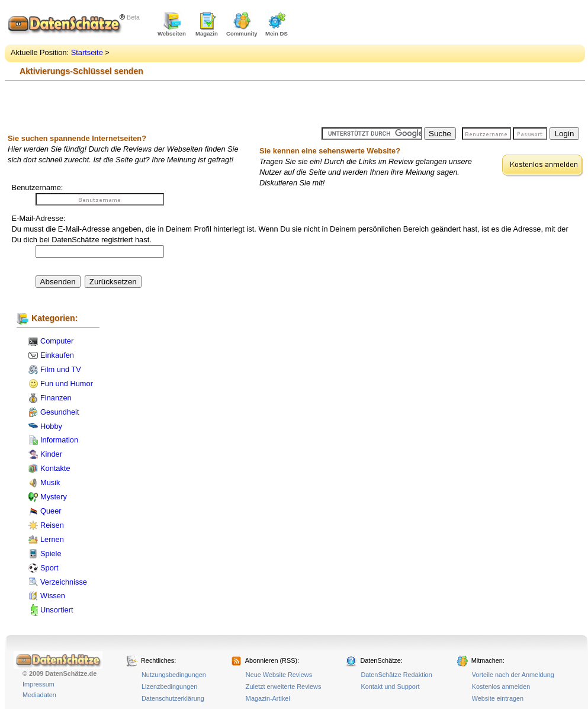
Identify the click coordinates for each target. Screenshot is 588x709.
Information (59, 440)
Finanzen (56, 398)
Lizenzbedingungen (169, 686)
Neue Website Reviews (279, 675)
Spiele (51, 554)
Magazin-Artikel (268, 698)
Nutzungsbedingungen (174, 675)
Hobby (51, 426)
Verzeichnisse (64, 582)
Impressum (38, 684)
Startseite (87, 52)
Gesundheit (60, 412)
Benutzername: (38, 187)
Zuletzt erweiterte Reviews (284, 686)
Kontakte (55, 468)
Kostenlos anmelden (501, 686)
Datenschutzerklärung (173, 698)
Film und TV (61, 369)
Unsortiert (57, 610)
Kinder (51, 454)
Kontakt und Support (390, 686)
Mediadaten (39, 695)
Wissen (53, 596)
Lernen (52, 539)
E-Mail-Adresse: (39, 218)
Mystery (54, 497)
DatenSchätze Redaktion (396, 675)
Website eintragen (498, 698)
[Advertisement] (381, 65)
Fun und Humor (67, 384)
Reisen (52, 525)
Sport (49, 568)
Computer (57, 341)
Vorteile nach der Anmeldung (513, 675)
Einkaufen (57, 355)
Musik (50, 482)
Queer (51, 511)
